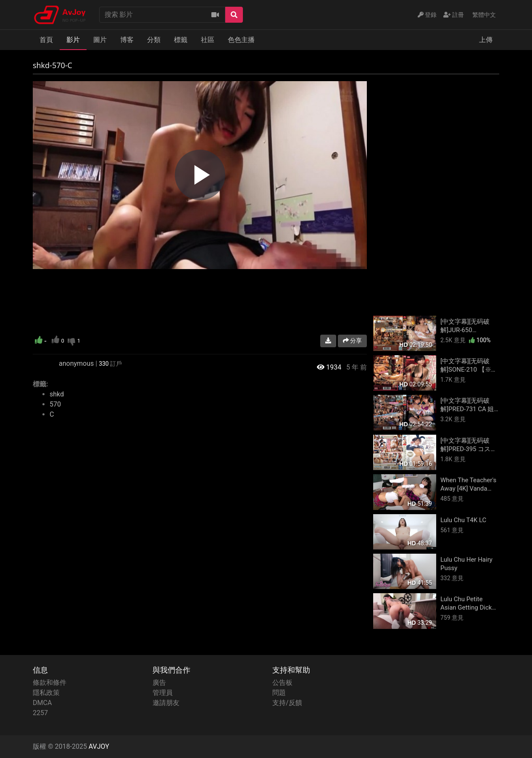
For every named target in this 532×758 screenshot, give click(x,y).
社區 (208, 40)
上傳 (486, 40)
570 (55, 404)
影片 (73, 40)
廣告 (159, 683)
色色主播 (241, 40)
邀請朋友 (166, 703)
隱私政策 (46, 693)
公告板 (282, 683)
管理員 (163, 693)
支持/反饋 (287, 703)
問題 (279, 693)
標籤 (181, 40)
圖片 (100, 40)
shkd (57, 394)
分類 (154, 40)
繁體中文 (484, 15)
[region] (200, 175)
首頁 (46, 40)
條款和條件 (50, 683)
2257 (40, 713)
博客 (127, 40)
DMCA (42, 703)
